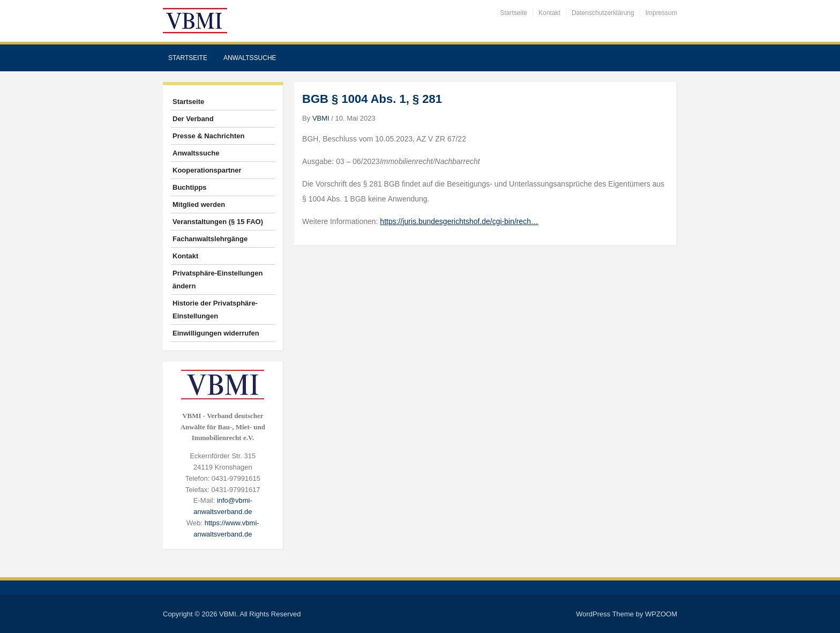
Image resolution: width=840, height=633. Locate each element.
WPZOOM (661, 614)
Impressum (661, 13)
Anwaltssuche (250, 58)
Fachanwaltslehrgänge (210, 239)
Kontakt (549, 13)
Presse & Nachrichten (208, 136)
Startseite (514, 13)
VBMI (321, 118)
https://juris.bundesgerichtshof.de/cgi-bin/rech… (459, 221)
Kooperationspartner (207, 170)
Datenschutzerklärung (603, 13)
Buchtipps (190, 187)
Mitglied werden (199, 204)
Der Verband (193, 119)
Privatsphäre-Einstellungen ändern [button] (217, 280)
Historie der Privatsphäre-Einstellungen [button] (215, 310)
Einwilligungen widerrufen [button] (216, 333)
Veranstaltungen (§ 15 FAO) (218, 222)
